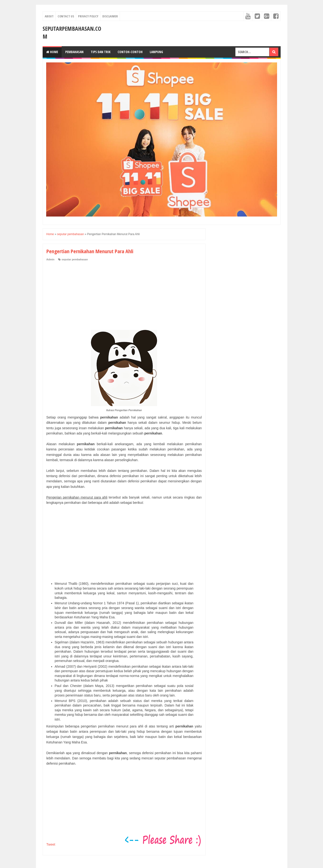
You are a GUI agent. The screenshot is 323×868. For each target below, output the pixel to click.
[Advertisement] (82, 294)
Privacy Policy (88, 16)
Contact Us (66, 16)
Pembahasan (74, 52)
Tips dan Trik (101, 52)
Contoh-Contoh (130, 52)
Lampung (156, 52)
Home (52, 52)
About (49, 16)
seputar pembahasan (75, 259)
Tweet (51, 844)
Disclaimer (110, 16)
